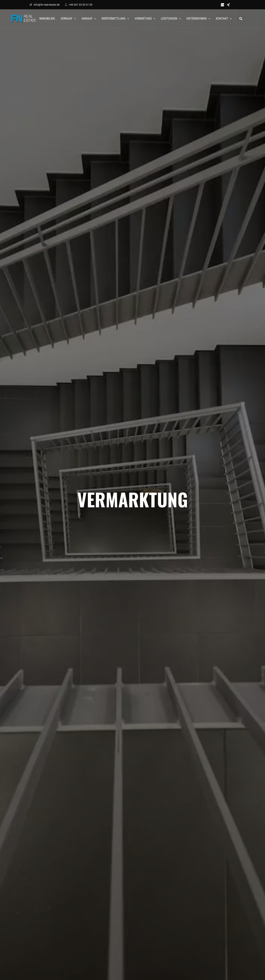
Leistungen (169, 18)
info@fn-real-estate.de (44, 5)
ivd (222, 5)
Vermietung (143, 18)
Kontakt (222, 18)
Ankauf (87, 18)
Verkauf (66, 18)
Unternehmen (197, 18)
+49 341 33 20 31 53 (79, 5)
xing (228, 5)
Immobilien (47, 18)
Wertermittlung (114, 18)
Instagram (234, 5)
